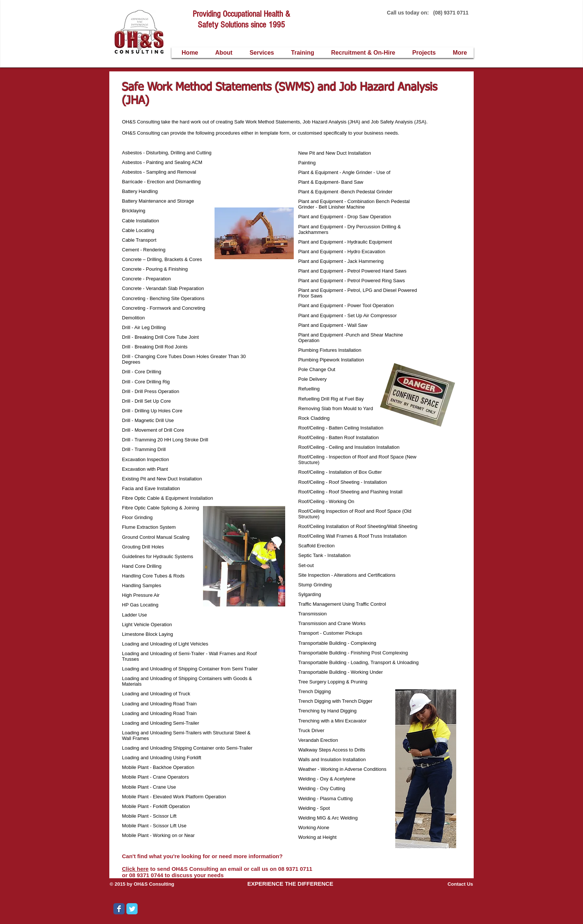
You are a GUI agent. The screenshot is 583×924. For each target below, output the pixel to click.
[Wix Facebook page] (119, 909)
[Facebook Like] (189, 914)
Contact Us (460, 884)
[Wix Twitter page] (132, 909)
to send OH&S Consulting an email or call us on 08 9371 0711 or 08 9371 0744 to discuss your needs (217, 872)
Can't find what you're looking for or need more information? (203, 856)
